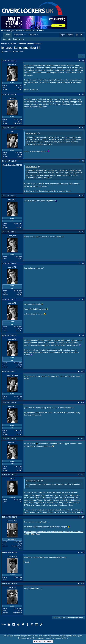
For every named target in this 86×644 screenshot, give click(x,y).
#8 (83, 299)
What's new (19, 35)
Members (32, 35)
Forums (8, 35)
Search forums (18, 39)
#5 (83, 196)
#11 (83, 403)
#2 (83, 94)
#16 (83, 584)
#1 (83, 60)
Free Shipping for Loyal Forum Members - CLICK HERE (22, 31)
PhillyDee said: (31, 133)
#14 (83, 517)
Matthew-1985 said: (33, 480)
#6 (83, 232)
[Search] (81, 35)
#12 (83, 439)
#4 (83, 161)
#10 (83, 371)
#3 (83, 128)
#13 (83, 475)
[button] (25, 35)
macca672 (7, 52)
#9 (83, 335)
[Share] (80, 60)
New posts (7, 39)
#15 (83, 552)
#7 (83, 263)
